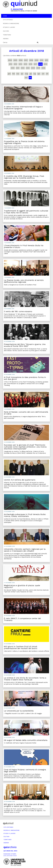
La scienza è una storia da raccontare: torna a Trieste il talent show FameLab (25, 679)
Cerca (5, 42)
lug (35, 74)
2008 (31, 60)
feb (14, 74)
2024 (33, 68)
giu (31, 74)
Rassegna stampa (10, 855)
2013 (15, 64)
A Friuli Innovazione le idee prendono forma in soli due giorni (25, 378)
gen (9, 74)
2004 (10, 60)
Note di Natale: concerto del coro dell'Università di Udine (26, 413)
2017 (35, 64)
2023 (28, 68)
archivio (10, 847)
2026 (43, 68)
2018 (40, 64)
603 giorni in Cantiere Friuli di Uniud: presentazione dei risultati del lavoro (21, 647)
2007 (26, 60)
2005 (15, 60)
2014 (20, 64)
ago (39, 74)
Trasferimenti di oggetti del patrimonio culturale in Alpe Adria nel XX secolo (26, 212)
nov (26, 78)
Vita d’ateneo (8, 20)
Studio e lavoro (9, 27)
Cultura (6, 31)
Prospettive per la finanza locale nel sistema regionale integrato (24, 142)
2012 (11, 64)
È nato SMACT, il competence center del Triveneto (22, 619)
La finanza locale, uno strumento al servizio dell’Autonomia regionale (24, 281)
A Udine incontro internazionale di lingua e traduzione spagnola (23, 108)
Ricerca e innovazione (11, 23)
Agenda (6, 39)
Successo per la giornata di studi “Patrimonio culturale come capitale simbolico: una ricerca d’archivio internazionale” (25, 447)
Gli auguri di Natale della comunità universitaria (26, 740)
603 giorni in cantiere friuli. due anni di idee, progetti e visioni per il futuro (24, 805)
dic (30, 78)
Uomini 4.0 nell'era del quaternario (20, 480)
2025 (38, 68)
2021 (18, 68)
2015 (25, 64)
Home (5, 16)
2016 (30, 64)
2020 (13, 68)
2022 (23, 68)
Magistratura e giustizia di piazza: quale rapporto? (22, 586)
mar (18, 74)
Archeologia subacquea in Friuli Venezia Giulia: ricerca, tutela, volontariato (25, 515)
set (43, 74)
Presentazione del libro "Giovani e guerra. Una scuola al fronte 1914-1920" (25, 345)
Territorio (7, 35)
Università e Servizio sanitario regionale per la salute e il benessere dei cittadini (25, 550)
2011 (46, 60)
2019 (45, 64)
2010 (42, 60)
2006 (21, 60)
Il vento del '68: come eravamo (18, 311)
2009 (36, 60)
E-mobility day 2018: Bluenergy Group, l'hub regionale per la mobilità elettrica (24, 177)
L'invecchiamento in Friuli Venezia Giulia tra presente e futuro (24, 246)
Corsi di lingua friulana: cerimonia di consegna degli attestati (25, 771)
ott (47, 74)
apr (22, 74)
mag (26, 74)
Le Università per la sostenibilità (19, 711)
